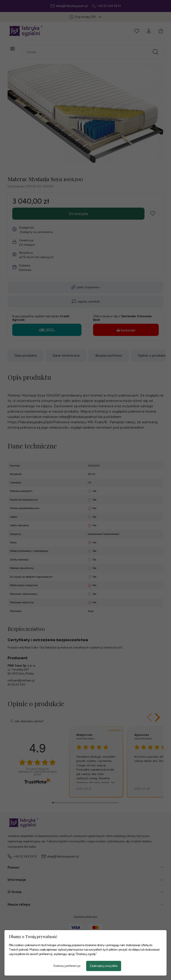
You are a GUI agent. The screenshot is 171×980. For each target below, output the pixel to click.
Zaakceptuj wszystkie (104, 966)
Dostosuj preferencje (67, 966)
